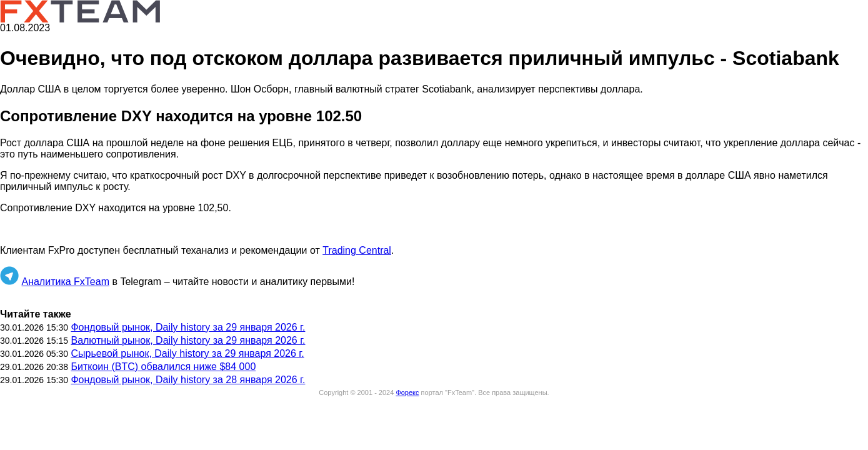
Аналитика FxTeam (65, 282)
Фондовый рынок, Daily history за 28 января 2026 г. (188, 380)
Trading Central (357, 250)
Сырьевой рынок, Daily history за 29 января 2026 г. (187, 353)
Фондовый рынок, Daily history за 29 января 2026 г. (188, 327)
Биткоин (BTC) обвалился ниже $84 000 (163, 367)
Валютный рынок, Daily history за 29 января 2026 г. (188, 340)
